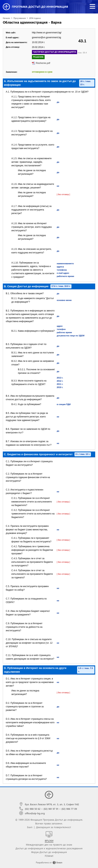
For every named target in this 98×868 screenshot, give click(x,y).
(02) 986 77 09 (69, 809)
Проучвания (20, 18)
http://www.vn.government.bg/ (47, 33)
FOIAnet (49, 856)
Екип (30, 827)
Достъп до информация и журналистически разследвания (49, 848)
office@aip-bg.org (35, 813)
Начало (6, 18)
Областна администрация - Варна (32, 22)
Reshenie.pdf (43, 63)
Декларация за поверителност (53, 827)
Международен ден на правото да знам (49, 844)
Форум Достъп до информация (49, 852)
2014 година (35, 18)
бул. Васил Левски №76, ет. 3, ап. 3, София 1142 (52, 804)
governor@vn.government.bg (46, 37)
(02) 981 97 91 (51, 809)
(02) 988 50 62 (33, 809)
